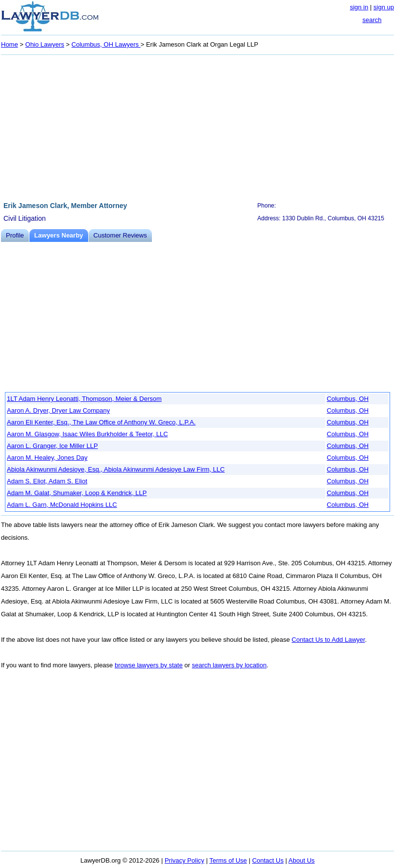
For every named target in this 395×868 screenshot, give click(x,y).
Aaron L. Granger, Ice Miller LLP (52, 446)
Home (10, 44)
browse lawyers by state (149, 665)
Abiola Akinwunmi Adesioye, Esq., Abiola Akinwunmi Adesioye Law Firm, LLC (116, 469)
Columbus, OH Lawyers (106, 44)
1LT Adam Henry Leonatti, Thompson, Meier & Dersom (84, 399)
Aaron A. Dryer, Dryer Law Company (58, 410)
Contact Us (268, 860)
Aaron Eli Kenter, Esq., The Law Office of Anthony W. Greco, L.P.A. (101, 422)
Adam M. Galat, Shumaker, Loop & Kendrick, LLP (77, 493)
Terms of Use (228, 860)
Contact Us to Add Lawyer (328, 640)
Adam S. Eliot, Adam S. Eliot (47, 481)
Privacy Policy (185, 860)
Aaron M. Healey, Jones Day (47, 458)
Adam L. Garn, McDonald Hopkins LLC (62, 505)
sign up (384, 7)
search (372, 20)
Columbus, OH (348, 399)
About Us (302, 860)
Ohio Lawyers (45, 44)
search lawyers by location (229, 665)
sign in (359, 7)
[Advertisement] (197, 127)
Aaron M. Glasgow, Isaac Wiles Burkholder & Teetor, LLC (87, 434)
